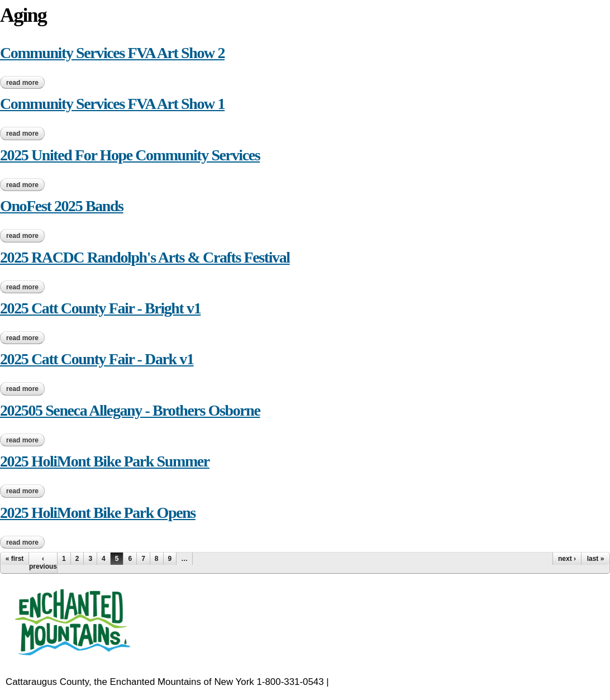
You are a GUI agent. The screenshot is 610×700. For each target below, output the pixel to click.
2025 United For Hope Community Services (130, 155)
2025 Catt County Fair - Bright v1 (100, 308)
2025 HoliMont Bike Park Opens (98, 513)
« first (15, 559)
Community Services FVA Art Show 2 (112, 53)
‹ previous (43, 563)
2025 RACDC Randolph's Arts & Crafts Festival (145, 257)
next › (567, 559)
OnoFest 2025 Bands (62, 206)
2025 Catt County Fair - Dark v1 (97, 359)
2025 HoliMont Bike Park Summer (105, 461)
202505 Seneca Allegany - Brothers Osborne (130, 410)
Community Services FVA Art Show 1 (112, 104)
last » (596, 559)
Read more (25, 83)
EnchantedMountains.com (386, 682)
